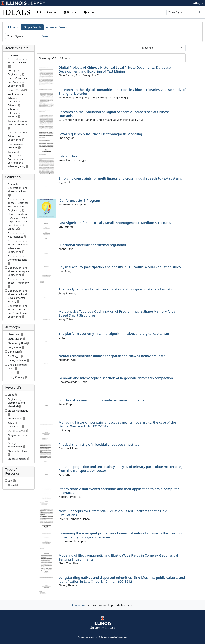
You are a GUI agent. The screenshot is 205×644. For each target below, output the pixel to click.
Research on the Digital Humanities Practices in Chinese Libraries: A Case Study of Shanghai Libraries (122, 92)
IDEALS (17, 12)
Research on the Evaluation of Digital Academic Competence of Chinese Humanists (114, 114)
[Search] (181, 12)
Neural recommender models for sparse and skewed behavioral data (112, 356)
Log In (198, 3)
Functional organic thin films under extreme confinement (103, 400)
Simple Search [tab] (32, 27)
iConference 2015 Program (79, 201)
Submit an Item (47, 12)
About (89, 12)
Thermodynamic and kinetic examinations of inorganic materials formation (117, 289)
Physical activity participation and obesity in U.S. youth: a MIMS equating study (120, 267)
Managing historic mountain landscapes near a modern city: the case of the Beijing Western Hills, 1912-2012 (117, 424)
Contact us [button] (79, 605)
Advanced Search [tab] (57, 27)
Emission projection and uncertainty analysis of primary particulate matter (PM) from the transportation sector (121, 469)
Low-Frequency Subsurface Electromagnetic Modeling (100, 134)
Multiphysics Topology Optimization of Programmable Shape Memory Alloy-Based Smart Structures (117, 313)
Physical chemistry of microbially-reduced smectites (99, 444)
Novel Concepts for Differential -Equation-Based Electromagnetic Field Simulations (113, 513)
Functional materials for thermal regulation (92, 245)
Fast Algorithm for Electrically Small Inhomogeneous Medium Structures (115, 223)
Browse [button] (70, 12)
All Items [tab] (13, 27)
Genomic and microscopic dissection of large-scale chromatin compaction (116, 378)
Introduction (68, 156)
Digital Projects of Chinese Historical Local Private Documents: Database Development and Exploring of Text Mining (115, 69)
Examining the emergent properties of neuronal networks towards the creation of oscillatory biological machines (120, 535)
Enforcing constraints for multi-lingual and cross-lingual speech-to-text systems (120, 178)
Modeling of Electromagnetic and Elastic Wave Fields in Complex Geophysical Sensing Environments (118, 557)
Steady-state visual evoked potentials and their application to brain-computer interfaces (119, 491)
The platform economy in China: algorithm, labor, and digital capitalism (114, 334)
